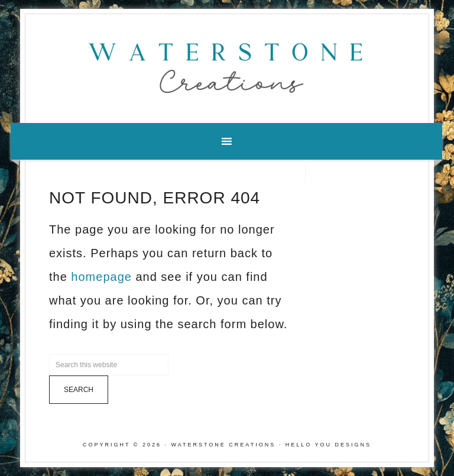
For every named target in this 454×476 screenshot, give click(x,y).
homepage (101, 277)
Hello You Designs (328, 445)
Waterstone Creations (227, 64)
